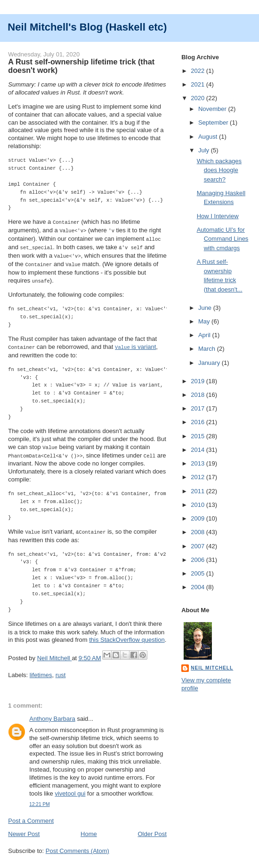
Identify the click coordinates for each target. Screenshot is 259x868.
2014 (198, 450)
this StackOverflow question (127, 634)
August (209, 137)
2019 (198, 381)
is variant (135, 343)
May (205, 321)
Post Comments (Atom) (77, 845)
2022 (198, 71)
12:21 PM (39, 799)
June (206, 308)
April (205, 335)
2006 (198, 560)
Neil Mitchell (55, 652)
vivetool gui (70, 788)
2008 (198, 532)
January (210, 363)
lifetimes (41, 669)
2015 (198, 436)
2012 (198, 477)
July (205, 150)
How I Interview (218, 216)
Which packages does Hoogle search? (219, 170)
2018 (198, 395)
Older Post (152, 828)
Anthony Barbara (52, 713)
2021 (198, 84)
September (214, 122)
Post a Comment (31, 815)
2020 (198, 98)
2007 (198, 546)
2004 (198, 587)
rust (61, 669)
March (208, 349)
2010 (198, 505)
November (213, 109)
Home (89, 828)
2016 (198, 422)
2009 (198, 518)
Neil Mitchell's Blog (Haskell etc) (87, 27)
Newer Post (24, 828)
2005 (198, 573)
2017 (198, 408)
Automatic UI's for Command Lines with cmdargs (223, 239)
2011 (198, 491)
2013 (198, 463)
